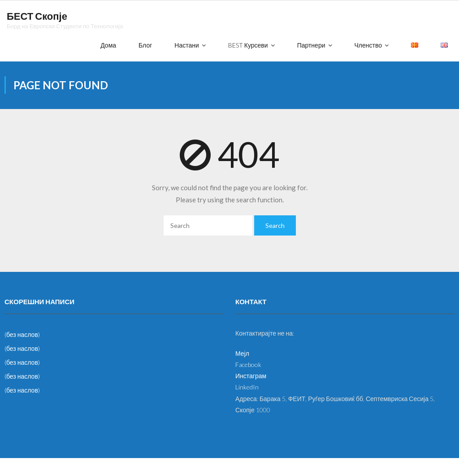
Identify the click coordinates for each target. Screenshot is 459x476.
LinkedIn (247, 387)
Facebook (248, 365)
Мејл (242, 353)
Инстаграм (251, 376)
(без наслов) (22, 334)
